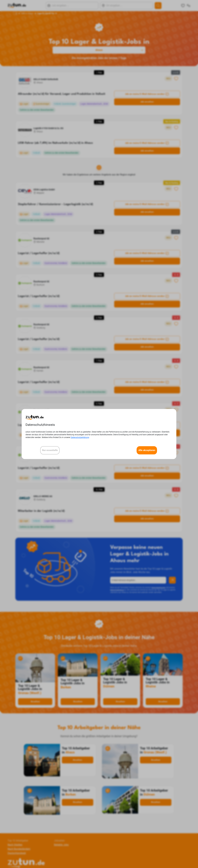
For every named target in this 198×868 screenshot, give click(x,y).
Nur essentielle (50, 450)
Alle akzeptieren (147, 450)
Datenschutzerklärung (80, 437)
